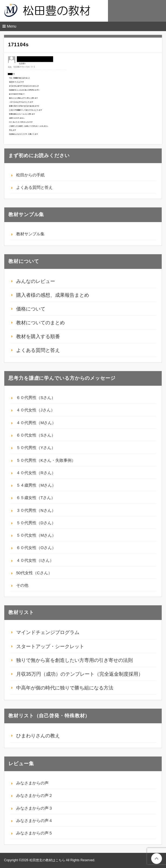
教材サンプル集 (30, 234)
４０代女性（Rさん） (36, 473)
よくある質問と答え (34, 187)
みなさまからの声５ (34, 833)
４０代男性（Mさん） (36, 423)
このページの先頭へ (157, 859)
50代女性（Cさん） (34, 573)
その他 (22, 585)
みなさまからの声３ (34, 808)
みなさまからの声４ (34, 821)
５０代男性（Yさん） (36, 448)
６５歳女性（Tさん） (36, 498)
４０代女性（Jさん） (35, 410)
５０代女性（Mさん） (36, 535)
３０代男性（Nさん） (36, 510)
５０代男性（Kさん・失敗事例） (46, 460)
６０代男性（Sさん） (36, 397)
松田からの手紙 (30, 175)
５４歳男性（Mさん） (36, 485)
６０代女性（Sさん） (36, 435)
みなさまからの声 (32, 783)
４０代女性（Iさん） (35, 560)
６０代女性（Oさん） (36, 548)
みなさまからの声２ (34, 795)
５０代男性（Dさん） (36, 523)
